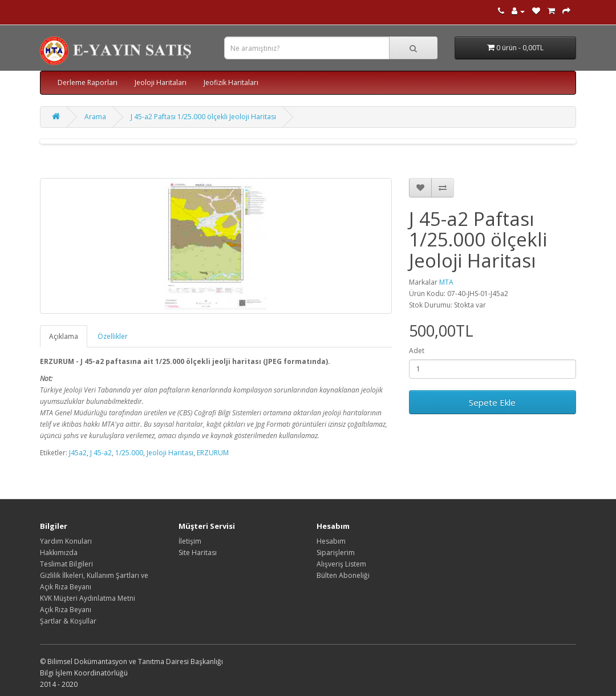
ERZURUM (213, 453)
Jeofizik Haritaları (231, 82)
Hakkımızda (59, 553)
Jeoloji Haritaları (161, 82)
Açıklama (64, 336)
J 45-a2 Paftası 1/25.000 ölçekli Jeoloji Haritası (203, 117)
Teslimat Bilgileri (66, 564)
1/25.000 (129, 453)
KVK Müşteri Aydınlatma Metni (88, 598)
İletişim (190, 541)
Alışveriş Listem (341, 564)
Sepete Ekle (492, 402)
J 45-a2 (101, 453)
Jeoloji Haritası (170, 453)
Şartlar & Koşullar (68, 621)
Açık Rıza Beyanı (66, 610)
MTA (446, 282)
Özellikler (113, 336)
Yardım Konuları (66, 541)
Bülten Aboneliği (343, 575)
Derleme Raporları (88, 82)
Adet (417, 351)
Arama (95, 117)
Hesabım (331, 541)
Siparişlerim (336, 553)
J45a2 (78, 453)
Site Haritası (198, 553)
